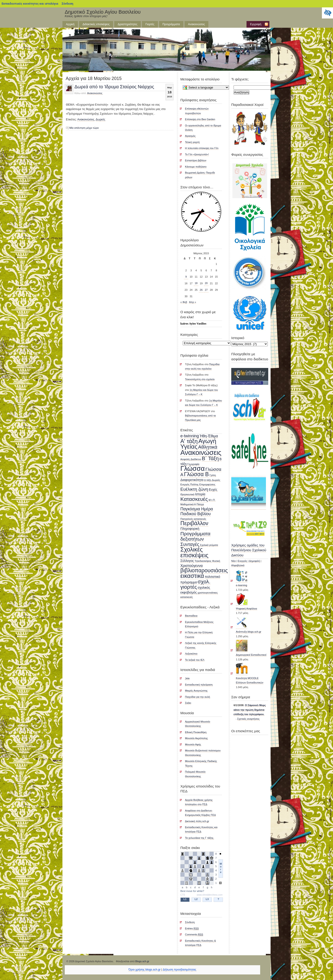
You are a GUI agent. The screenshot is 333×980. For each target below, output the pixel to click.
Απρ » (193, 302)
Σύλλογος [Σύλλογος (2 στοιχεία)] (187, 561)
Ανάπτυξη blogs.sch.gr (249, 632)
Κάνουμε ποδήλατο (196, 167)
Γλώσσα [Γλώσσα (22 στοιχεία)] (193, 469)
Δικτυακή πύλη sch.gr (197, 821)
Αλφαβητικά (238, 565)
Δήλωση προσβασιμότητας (179, 970)
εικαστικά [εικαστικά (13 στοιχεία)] (192, 576)
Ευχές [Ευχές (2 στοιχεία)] (213, 490)
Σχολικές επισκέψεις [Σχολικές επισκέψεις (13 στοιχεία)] (194, 552)
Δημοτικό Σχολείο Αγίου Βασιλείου (103, 12)
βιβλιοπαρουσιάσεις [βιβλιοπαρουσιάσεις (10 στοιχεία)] (204, 570)
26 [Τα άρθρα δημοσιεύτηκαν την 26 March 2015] (201, 290)
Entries (192, 928)
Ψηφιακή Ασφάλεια (247, 609)
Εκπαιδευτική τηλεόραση (199, 685)
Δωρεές (100, 119)
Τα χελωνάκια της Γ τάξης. (200, 838)
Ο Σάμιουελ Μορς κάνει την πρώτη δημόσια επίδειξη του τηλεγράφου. (250, 710)
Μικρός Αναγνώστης (196, 691)
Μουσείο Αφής (193, 744)
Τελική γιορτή (192, 142)
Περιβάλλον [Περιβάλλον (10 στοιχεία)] (194, 523)
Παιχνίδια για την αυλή (197, 697)
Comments (194, 934)
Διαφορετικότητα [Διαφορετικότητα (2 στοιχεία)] (192, 480)
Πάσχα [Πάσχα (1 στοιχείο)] (200, 504)
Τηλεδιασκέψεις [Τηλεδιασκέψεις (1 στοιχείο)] (203, 561)
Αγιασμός (190, 136)
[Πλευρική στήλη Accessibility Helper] (327, 13)
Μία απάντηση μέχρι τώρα (84, 128)
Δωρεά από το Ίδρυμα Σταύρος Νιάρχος (114, 87)
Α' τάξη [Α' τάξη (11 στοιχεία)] (189, 441)
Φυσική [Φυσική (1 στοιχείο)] (216, 561)
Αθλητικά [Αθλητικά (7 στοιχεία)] (208, 447)
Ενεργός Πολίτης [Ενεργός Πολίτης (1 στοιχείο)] (190, 484)
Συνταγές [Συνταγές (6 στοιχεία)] (190, 544)
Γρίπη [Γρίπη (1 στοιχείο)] (213, 475)
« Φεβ (184, 302)
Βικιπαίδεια (191, 616)
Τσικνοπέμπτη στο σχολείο (200, 379)
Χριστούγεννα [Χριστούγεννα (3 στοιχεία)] (191, 566)
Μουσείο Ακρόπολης (196, 738)
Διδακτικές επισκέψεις (96, 24)
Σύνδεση (68, 4)
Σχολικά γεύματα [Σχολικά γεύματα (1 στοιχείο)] (209, 545)
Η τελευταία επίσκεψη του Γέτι (202, 148)
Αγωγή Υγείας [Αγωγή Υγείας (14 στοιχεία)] (198, 444)
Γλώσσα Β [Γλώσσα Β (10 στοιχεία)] (196, 474)
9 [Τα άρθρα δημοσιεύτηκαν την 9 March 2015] (186, 277)
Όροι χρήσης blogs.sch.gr (145, 970)
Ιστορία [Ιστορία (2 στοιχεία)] (200, 494)
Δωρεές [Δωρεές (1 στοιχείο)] (216, 480)
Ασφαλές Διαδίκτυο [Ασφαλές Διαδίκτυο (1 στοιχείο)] (191, 459)
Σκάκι (188, 703)
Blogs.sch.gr (142, 961)
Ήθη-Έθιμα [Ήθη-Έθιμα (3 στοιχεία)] (209, 436)
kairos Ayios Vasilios (193, 323)
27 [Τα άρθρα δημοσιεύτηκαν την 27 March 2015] (206, 290)
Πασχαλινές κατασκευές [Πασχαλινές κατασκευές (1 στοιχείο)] (193, 519)
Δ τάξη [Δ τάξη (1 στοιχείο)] (208, 480)
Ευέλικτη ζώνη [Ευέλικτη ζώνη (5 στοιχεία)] (194, 489)
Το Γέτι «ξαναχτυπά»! (197, 154)
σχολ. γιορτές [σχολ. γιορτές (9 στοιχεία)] (195, 584)
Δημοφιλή (254, 561)
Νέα (233, 561)
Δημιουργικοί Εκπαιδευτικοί (251, 655)
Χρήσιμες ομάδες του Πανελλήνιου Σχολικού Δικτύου (249, 550)
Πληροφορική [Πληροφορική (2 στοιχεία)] (190, 529)
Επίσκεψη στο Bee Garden (200, 119)
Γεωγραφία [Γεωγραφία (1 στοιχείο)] (193, 464)
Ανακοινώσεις (196, 24)
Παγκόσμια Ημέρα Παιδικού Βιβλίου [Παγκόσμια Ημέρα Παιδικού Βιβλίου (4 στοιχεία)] (197, 511)
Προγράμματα (171, 24)
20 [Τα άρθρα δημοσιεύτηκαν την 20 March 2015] (206, 283)
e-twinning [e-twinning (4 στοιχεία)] (190, 436)
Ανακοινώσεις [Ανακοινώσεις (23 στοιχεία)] (201, 452)
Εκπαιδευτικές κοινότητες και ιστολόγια (30, 4)
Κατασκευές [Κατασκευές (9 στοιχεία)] (194, 499)
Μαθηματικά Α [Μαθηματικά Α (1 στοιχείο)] (188, 504)
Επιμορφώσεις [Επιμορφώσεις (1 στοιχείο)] (207, 484)
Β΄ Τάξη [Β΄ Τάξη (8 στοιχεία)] (210, 458)
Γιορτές (150, 24)
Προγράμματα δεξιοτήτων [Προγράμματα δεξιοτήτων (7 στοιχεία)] (195, 536)
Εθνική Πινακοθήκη (196, 732)
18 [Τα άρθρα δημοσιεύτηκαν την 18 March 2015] (196, 283)
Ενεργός (242, 561)
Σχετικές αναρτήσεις (248, 719)
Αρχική (70, 24)
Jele (187, 678)
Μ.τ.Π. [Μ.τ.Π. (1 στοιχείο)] (212, 500)
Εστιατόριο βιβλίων (196, 160)
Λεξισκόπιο (191, 654)
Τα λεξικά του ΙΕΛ (195, 660)
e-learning (242, 585)
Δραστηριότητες (128, 24)
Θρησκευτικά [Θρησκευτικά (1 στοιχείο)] (187, 494)
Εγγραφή (256, 24)
